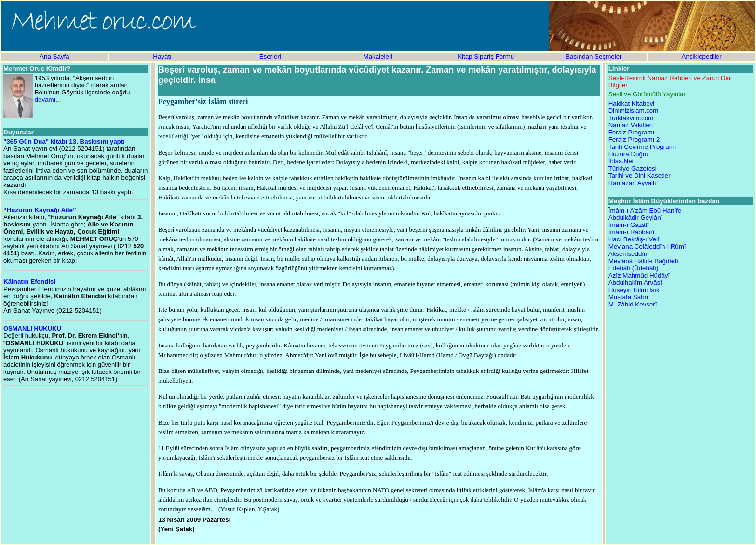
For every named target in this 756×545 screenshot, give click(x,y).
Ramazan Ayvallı (632, 183)
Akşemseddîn (628, 254)
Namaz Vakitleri (631, 125)
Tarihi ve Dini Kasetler (640, 176)
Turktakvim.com (631, 118)
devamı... (48, 100)
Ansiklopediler (702, 57)
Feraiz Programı (632, 132)
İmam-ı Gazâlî (629, 225)
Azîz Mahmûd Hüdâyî (639, 275)
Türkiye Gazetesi (633, 168)
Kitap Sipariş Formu (486, 57)
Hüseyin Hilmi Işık (634, 290)
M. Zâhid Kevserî (633, 304)
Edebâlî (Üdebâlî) (634, 268)
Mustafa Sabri (628, 297)
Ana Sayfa (54, 57)
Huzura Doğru (628, 154)
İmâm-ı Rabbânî (632, 232)
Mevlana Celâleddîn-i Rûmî (647, 246)
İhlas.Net (621, 161)
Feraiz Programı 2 (634, 140)
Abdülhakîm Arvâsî (635, 283)
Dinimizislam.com (634, 111)
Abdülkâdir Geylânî (636, 218)
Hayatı (162, 57)
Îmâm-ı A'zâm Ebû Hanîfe (645, 210)
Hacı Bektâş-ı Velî (634, 239)
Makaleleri (378, 57)
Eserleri (270, 57)
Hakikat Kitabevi (632, 103)
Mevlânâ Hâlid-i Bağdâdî (643, 261)
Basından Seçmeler (594, 57)
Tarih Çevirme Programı (642, 147)
